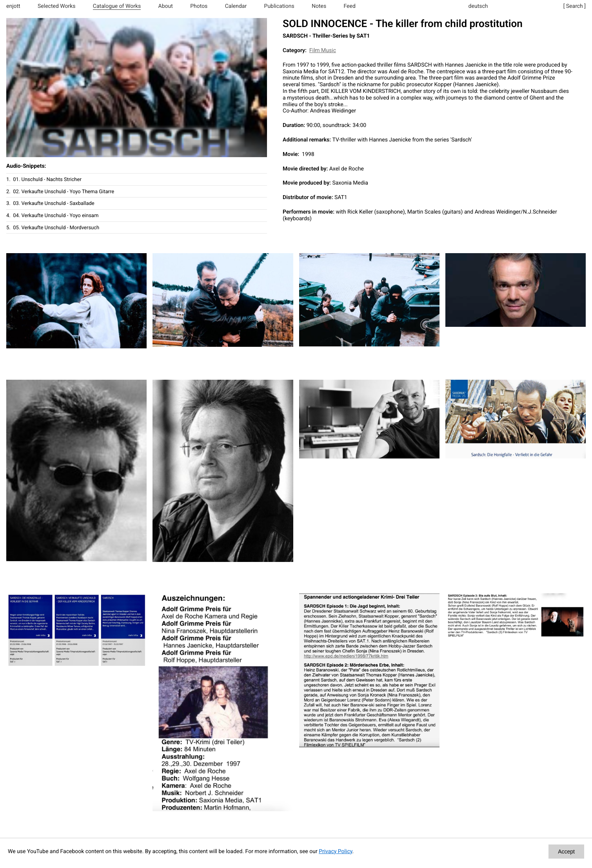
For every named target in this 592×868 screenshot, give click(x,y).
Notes (319, 6)
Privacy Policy (335, 852)
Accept (566, 852)
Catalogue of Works (117, 6)
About (166, 6)
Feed (350, 6)
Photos (199, 6)
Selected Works (57, 6)
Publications (279, 6)
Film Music (323, 51)
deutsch (478, 6)
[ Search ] (575, 6)
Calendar (236, 6)
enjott (13, 6)
